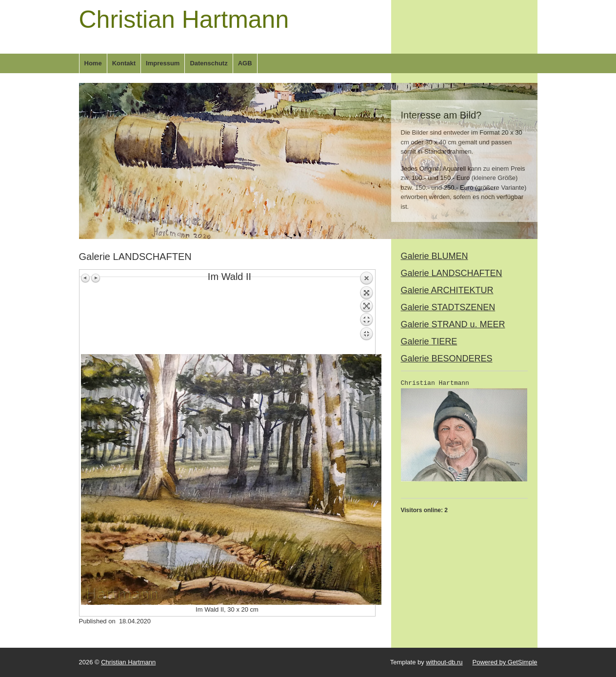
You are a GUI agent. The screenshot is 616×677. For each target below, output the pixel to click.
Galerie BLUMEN (435, 256)
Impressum (163, 63)
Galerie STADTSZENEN (448, 307)
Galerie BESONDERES (447, 358)
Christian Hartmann (184, 20)
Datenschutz (209, 63)
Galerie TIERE (429, 341)
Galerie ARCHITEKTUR (447, 290)
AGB (245, 63)
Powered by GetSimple (505, 662)
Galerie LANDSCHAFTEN (452, 273)
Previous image (86, 278)
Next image (96, 278)
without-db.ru (444, 662)
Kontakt (124, 63)
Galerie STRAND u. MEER (453, 324)
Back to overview (366, 313)
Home (93, 63)
